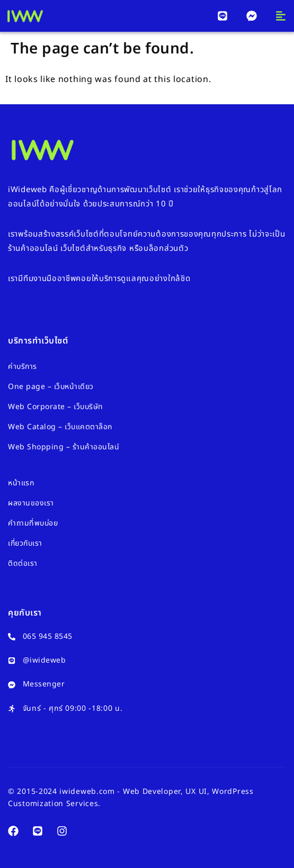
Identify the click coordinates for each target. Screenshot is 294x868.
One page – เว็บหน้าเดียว (51, 387)
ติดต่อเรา (23, 563)
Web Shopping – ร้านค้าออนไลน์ (64, 447)
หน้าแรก (21, 483)
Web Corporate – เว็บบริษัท (56, 407)
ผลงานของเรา (31, 503)
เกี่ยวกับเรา (25, 543)
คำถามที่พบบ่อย (33, 523)
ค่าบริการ (23, 367)
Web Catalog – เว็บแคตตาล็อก (60, 427)
